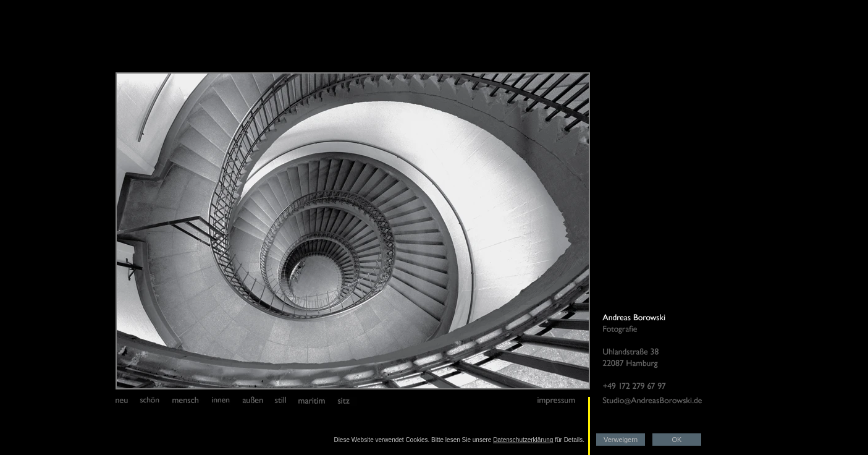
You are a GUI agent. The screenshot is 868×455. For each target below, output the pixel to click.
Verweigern (621, 440)
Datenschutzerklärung (523, 440)
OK (677, 440)
